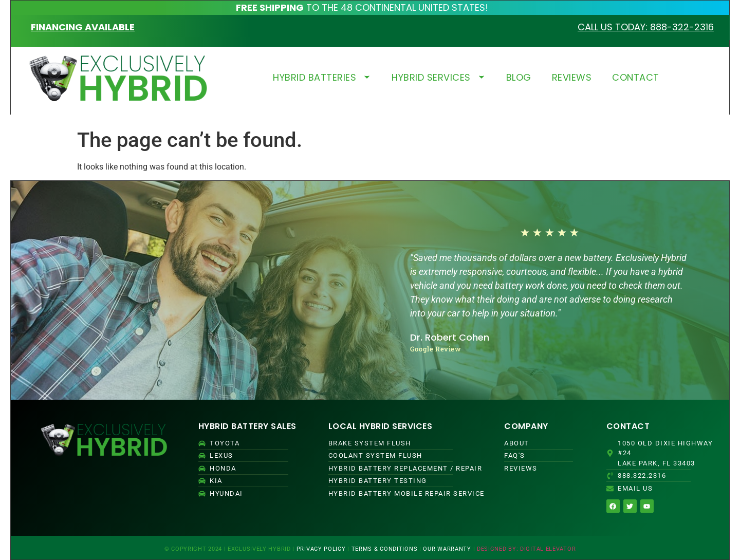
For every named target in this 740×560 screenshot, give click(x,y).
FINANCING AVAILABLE (83, 27)
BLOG (519, 77)
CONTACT (636, 77)
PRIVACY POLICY (321, 549)
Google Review (436, 349)
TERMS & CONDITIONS (385, 549)
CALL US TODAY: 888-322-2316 (646, 27)
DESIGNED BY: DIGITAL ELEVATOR (526, 549)
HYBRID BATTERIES (322, 77)
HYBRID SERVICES (439, 77)
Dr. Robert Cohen (450, 337)
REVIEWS (572, 77)
